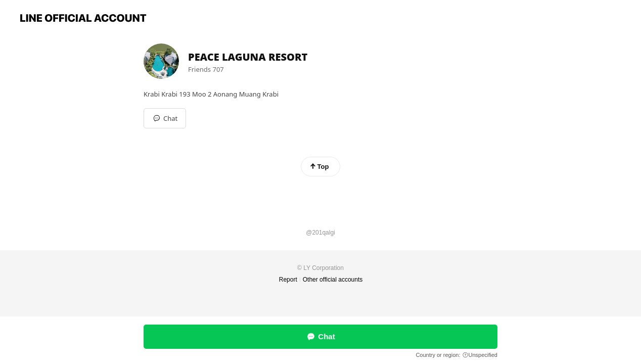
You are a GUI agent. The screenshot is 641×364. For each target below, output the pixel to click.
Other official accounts (333, 280)
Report (288, 280)
